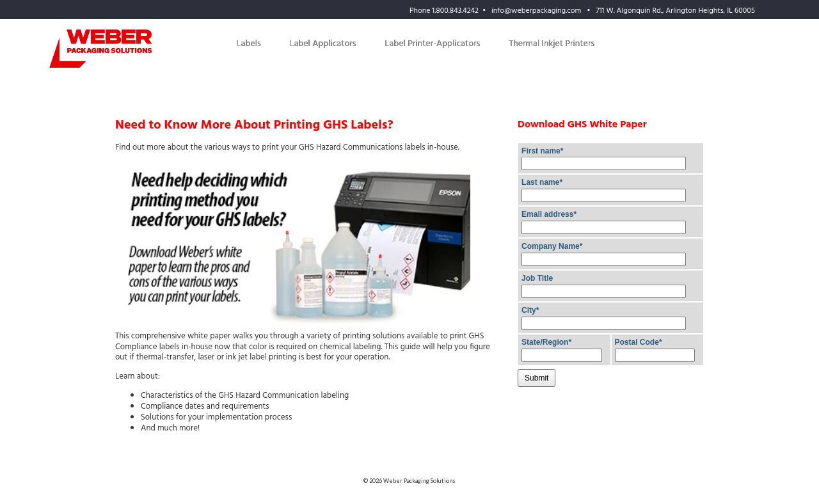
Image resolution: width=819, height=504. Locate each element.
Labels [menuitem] (249, 44)
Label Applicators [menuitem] (323, 44)
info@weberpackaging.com (536, 11)
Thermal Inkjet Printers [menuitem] (552, 44)
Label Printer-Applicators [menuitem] (433, 44)
